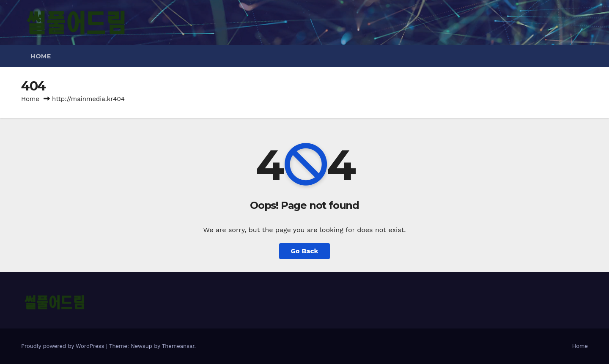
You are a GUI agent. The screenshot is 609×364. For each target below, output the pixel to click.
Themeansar (178, 346)
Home (41, 56)
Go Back (305, 251)
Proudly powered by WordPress (64, 346)
